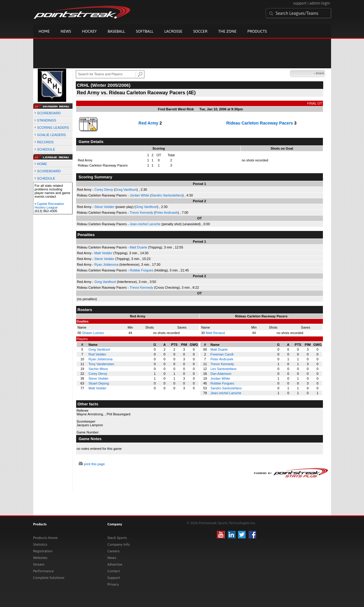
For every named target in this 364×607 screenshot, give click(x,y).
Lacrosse (173, 31)
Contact (114, 571)
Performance (43, 571)
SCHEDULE (46, 149)
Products (257, 31)
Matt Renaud (215, 333)
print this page (94, 464)
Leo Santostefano (224, 369)
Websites (40, 558)
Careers (114, 551)
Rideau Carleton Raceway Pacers (260, 123)
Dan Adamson (221, 374)
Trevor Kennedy (141, 213)
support (300, 3)
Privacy (113, 584)
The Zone (227, 31)
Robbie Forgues (141, 270)
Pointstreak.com (82, 13)
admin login (320, 3)
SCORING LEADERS (53, 128)
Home (44, 31)
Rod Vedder (97, 354)
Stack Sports (117, 538)
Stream (39, 564)
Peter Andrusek (167, 213)
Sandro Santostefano (167, 195)
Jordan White (139, 195)
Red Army (149, 123)
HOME (42, 164)
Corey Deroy (104, 190)
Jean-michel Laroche (145, 224)
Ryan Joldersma (106, 265)
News (66, 31)
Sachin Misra (98, 369)
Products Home (45, 538)
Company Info (119, 544)
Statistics (40, 544)
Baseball (116, 31)
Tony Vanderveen (101, 364)
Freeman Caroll (222, 354)
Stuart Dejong (99, 383)
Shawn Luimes (93, 333)
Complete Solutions (49, 578)
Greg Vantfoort (126, 190)
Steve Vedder (105, 207)
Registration (43, 551)
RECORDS (45, 142)
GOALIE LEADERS (52, 135)
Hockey (89, 31)
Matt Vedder (103, 253)
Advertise (115, 564)
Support (114, 578)
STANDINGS (47, 120)
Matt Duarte (138, 247)
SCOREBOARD (49, 113)
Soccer (200, 31)
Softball (145, 31)
